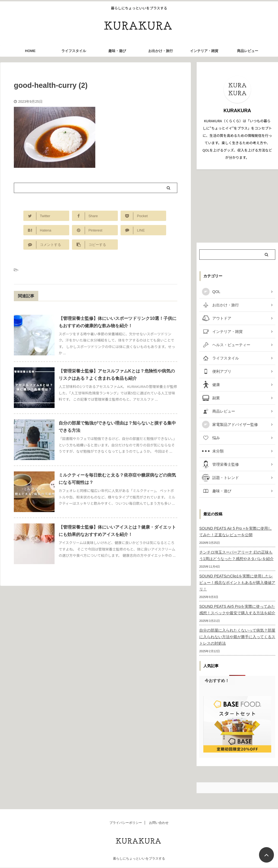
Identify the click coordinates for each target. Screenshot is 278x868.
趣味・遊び (117, 51)
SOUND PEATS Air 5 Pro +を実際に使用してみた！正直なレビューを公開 (236, 532)
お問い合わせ (159, 823)
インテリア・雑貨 (204, 51)
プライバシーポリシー (126, 823)
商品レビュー (248, 51)
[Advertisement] (237, 206)
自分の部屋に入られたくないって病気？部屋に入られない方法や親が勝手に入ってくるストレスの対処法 (237, 637)
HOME (30, 51)
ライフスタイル (74, 51)
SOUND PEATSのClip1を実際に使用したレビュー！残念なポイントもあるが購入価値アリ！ (237, 583)
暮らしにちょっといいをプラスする (139, 859)
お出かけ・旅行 (161, 51)
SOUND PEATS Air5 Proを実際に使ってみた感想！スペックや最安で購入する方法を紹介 (237, 610)
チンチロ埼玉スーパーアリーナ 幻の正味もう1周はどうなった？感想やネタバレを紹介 (236, 555)
